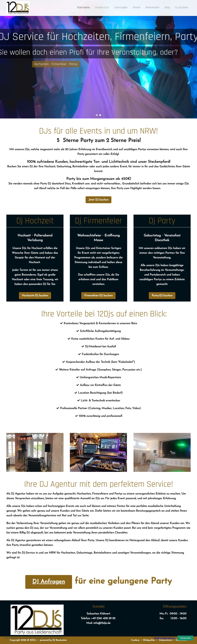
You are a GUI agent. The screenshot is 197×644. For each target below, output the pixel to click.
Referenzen (153, 7)
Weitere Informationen (165, 638)
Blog (167, 7)
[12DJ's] (18, 7)
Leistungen (121, 7)
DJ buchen (182, 7)
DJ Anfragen (49, 582)
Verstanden (185, 638)
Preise (137, 7)
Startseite (83, 7)
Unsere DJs (102, 7)
